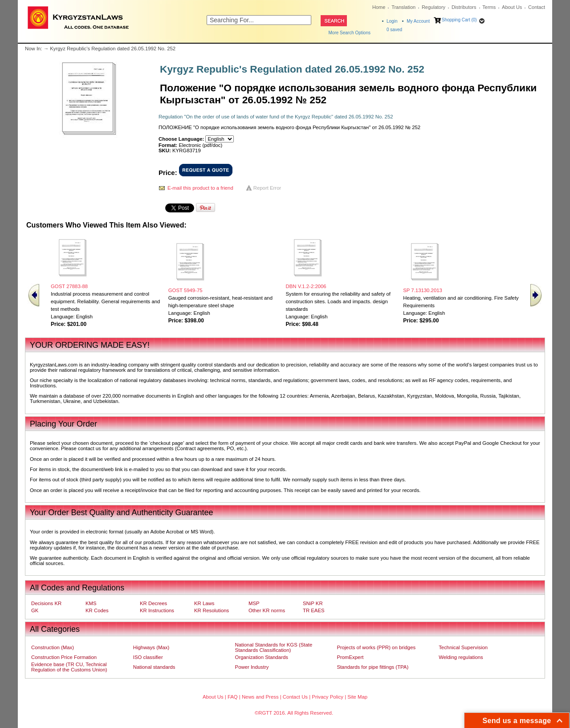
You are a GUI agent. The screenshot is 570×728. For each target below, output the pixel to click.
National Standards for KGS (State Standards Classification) (274, 647)
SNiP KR (313, 603)
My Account (418, 21)
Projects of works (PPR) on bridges (376, 647)
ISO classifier (148, 657)
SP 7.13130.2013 (423, 290)
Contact (537, 7)
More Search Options (350, 33)
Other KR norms (267, 610)
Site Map (357, 697)
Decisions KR (46, 603)
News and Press (260, 697)
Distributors (464, 7)
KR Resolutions (212, 610)
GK (35, 610)
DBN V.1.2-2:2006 (306, 286)
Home (379, 7)
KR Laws (204, 603)
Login (392, 21)
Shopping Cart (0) (459, 20)
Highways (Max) (151, 647)
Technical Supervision (463, 647)
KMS (91, 603)
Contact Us (295, 697)
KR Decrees (153, 603)
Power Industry (252, 667)
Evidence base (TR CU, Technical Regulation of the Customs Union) (69, 667)
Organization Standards (262, 657)
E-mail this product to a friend (200, 188)
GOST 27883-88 (69, 286)
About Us (512, 7)
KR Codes (97, 610)
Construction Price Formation (64, 657)
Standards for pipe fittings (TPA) (373, 667)
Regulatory (434, 7)
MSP (254, 603)
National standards (154, 667)
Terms (489, 7)
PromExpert (350, 657)
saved (394, 30)
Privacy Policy (328, 697)
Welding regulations (461, 657)
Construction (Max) (53, 647)
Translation (403, 7)
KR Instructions (157, 610)
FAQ (233, 697)
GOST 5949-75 (185, 290)
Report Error (267, 188)
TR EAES (314, 610)
